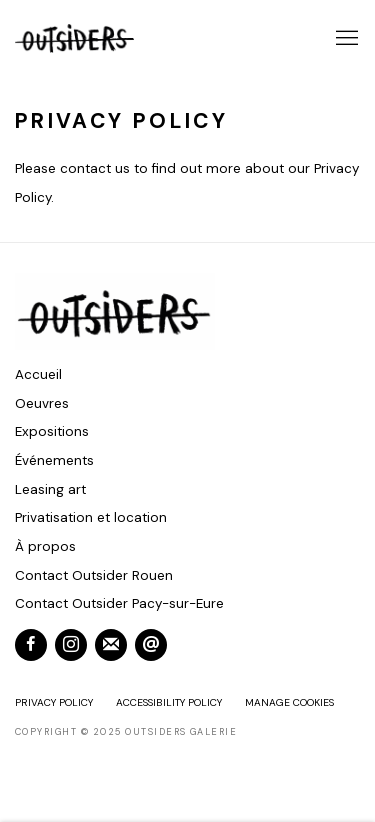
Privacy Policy (54, 702)
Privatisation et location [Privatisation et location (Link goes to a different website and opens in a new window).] (91, 517)
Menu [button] (345, 39)
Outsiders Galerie (75, 38)
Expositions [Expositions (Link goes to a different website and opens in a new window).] (52, 431)
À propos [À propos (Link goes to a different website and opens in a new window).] (45, 546)
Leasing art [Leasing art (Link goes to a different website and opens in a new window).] (50, 489)
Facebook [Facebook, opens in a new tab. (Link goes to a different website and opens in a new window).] (31, 645)
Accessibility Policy (169, 702)
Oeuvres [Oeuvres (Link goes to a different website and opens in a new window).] (42, 403)
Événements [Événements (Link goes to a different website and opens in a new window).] (54, 460)
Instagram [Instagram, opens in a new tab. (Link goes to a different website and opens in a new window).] (71, 645)
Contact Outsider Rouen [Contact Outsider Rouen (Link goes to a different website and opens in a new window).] (94, 575)
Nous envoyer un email (151, 645)
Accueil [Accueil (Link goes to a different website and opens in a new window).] (38, 374)
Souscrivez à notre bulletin (111, 645)
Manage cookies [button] (289, 702)
